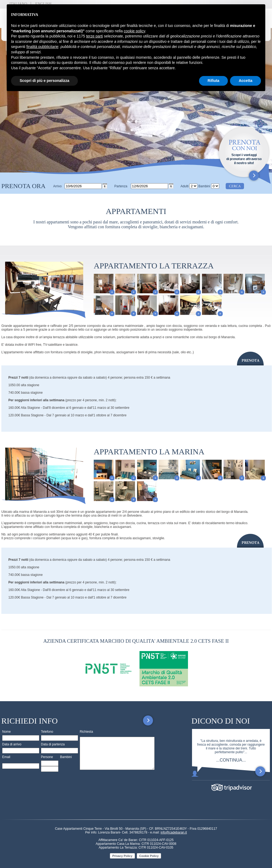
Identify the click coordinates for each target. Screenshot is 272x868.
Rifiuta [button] (214, 81)
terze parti (95, 36)
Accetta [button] (245, 81)
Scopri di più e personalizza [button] (44, 81)
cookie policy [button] (135, 31)
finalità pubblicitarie (42, 47)
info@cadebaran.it (174, 832)
